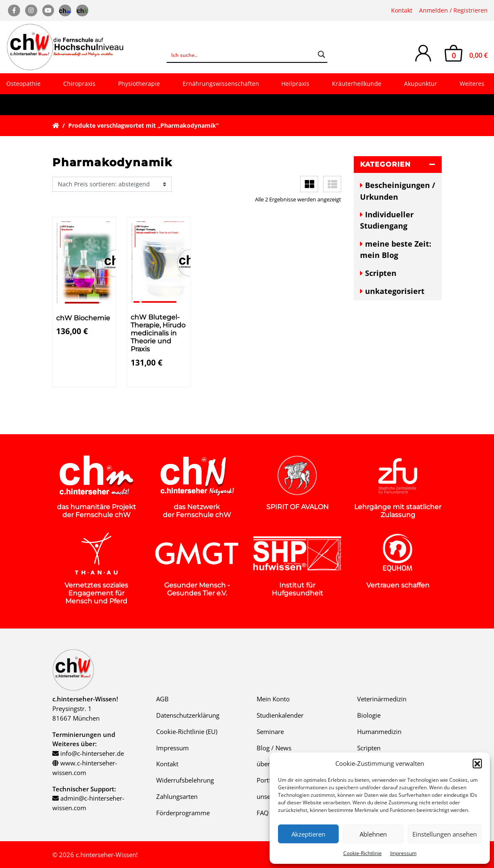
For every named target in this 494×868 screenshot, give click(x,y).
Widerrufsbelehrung (185, 780)
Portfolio (269, 780)
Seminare (270, 731)
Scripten (381, 273)
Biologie (369, 715)
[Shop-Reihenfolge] (112, 184)
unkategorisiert (395, 291)
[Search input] (241, 54)
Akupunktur (421, 84)
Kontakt (402, 10)
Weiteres (472, 84)
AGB (162, 699)
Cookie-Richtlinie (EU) (187, 731)
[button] (477, 763)
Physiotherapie (139, 84)
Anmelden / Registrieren (453, 10)
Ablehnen (373, 834)
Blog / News (274, 748)
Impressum (403, 853)
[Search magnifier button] (322, 54)
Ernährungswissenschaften (221, 84)
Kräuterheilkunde (357, 84)
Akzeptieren (308, 834)
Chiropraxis (79, 84)
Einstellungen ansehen (445, 834)
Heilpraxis (295, 84)
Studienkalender (280, 715)
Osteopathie (23, 84)
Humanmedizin (379, 731)
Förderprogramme (183, 813)
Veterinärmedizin (382, 699)
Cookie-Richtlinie (363, 853)
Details (71, 379)
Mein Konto (273, 699)
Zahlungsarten (177, 796)
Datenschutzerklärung (188, 715)
